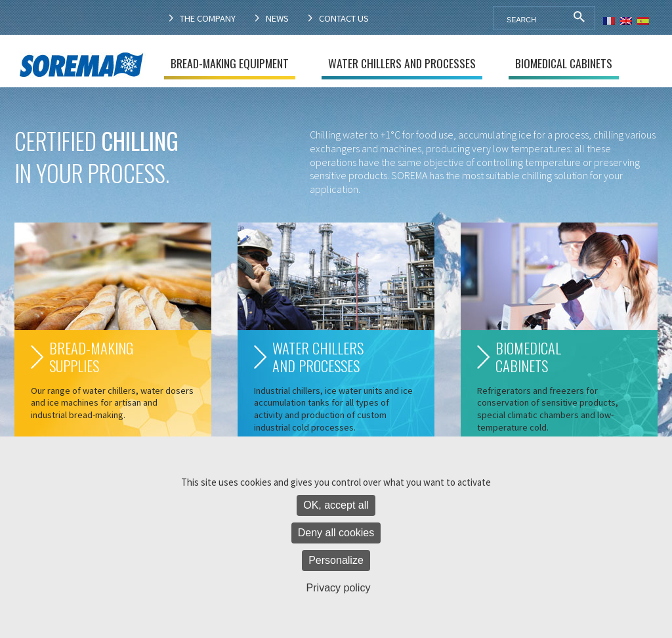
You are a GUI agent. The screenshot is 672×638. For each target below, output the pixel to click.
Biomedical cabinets (564, 63)
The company (208, 18)
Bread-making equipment (230, 63)
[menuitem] (609, 20)
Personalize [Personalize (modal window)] (336, 560)
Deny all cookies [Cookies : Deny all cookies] (336, 533)
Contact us (344, 18)
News (277, 18)
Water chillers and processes (402, 63)
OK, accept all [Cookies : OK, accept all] (336, 505)
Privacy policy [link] (339, 588)
